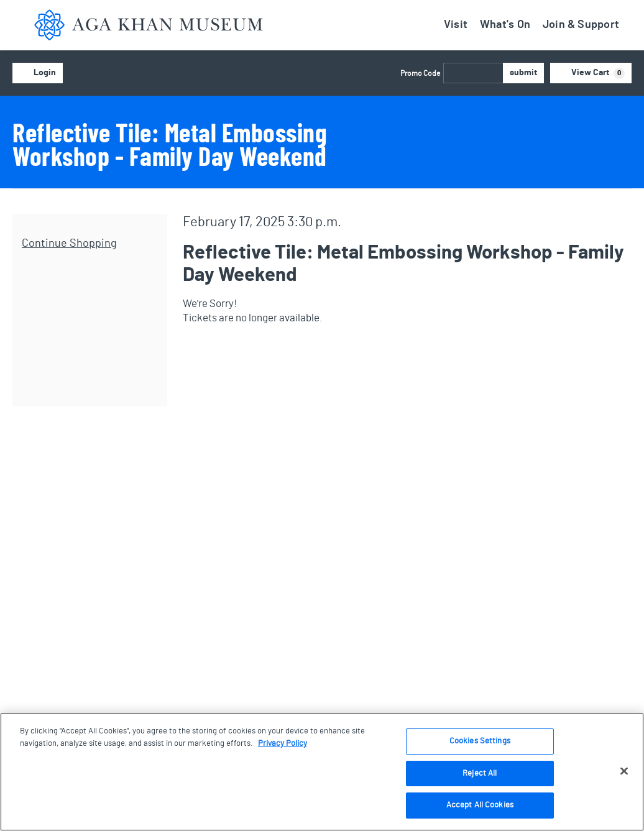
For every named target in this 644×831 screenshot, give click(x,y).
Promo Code (420, 73)
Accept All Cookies (480, 805)
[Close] (624, 771)
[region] (322, 772)
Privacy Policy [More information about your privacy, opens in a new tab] (283, 744)
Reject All (480, 774)
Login (38, 73)
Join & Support (581, 25)
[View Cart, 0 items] (591, 73)
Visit (456, 25)
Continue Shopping (69, 244)
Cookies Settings (480, 741)
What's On (505, 25)
